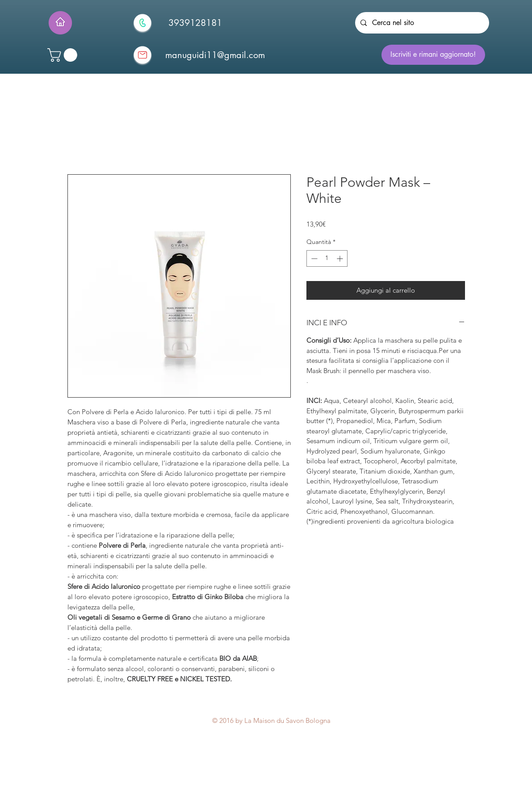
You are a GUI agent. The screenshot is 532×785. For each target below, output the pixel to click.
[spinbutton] (327, 258)
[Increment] (341, 258)
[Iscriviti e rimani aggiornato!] (433, 55)
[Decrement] (313, 258)
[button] (64, 55)
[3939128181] (195, 23)
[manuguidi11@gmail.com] (215, 55)
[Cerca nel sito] (421, 23)
